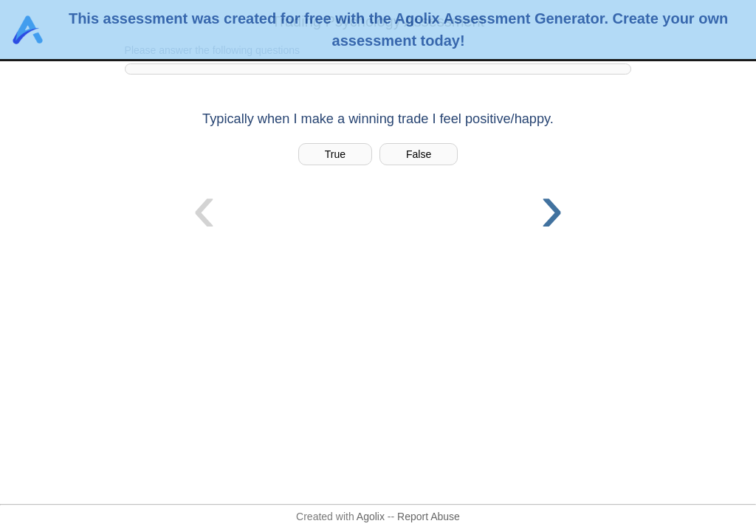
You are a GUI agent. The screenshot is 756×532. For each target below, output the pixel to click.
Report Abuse (429, 517)
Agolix (371, 517)
